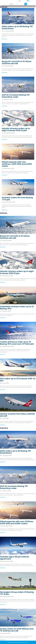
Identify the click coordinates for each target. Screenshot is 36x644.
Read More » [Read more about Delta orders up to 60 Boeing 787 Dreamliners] (5, 39)
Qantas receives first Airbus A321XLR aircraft (17, 415)
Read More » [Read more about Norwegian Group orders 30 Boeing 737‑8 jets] (3, 605)
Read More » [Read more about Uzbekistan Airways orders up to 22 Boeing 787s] (3, 318)
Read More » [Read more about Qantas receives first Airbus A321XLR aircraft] (3, 425)
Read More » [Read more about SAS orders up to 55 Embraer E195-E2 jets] (3, 390)
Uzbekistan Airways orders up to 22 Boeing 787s (17, 308)
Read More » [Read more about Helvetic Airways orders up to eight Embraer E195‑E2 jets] (5, 139)
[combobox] (16, 4)
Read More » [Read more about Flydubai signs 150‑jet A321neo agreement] (3, 568)
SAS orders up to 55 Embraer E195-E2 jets (18, 380)
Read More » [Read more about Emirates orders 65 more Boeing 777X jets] (5, 210)
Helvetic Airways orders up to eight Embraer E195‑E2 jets (16, 130)
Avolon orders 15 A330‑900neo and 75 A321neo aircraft (17, 630)
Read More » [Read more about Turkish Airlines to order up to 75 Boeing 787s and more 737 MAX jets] (3, 354)
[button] (20, 1)
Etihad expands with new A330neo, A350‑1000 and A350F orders (17, 164)
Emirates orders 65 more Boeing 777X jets (17, 199)
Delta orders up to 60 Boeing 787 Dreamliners (17, 28)
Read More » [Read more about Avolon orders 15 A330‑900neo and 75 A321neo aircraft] (3, 640)
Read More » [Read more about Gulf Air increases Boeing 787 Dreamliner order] (5, 106)
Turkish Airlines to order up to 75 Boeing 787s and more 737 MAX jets (17, 343)
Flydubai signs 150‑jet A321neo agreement (15, 558)
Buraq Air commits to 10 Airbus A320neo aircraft (17, 62)
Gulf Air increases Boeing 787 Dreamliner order (16, 96)
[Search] (26, 4)
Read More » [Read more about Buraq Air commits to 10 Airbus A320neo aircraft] (5, 72)
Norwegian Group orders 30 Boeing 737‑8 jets (17, 593)
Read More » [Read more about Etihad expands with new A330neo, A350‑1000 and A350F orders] (5, 175)
